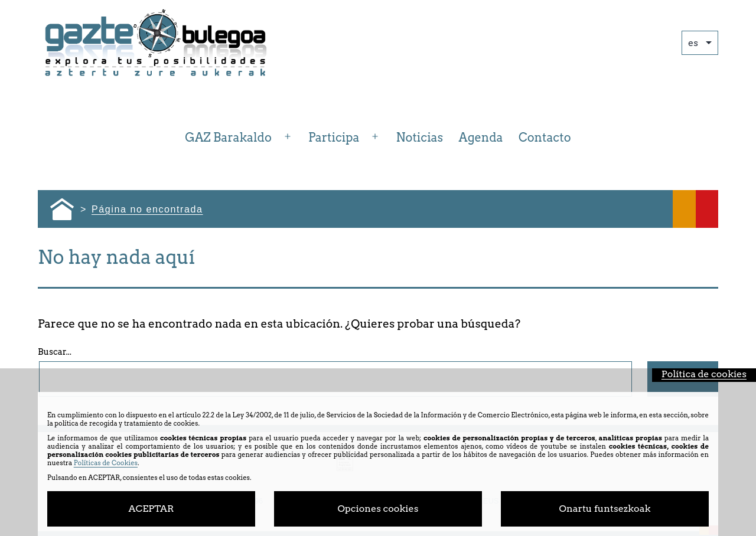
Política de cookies (704, 374)
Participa (334, 138)
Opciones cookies (378, 509)
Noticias (420, 138)
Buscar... (55, 352)
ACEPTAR (151, 509)
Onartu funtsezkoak (605, 509)
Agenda (481, 138)
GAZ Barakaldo (228, 138)
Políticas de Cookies (106, 463)
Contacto (545, 138)
